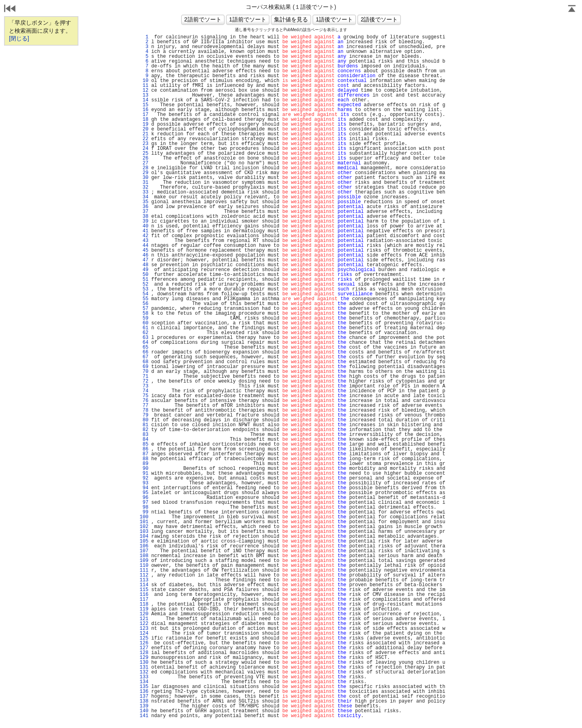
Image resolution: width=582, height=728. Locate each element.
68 (144, 362)
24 (144, 149)
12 (144, 90)
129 (144, 658)
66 (144, 352)
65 (144, 347)
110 (144, 566)
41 (144, 231)
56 (144, 304)
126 (144, 643)
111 (144, 570)
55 (144, 299)
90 (144, 469)
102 (144, 527)
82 (144, 430)
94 (144, 488)
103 (144, 532)
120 (144, 614)
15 (144, 105)
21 (144, 134)
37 (144, 212)
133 (144, 677)
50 (144, 275)
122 (144, 624)
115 (144, 590)
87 (144, 454)
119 (144, 609)
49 (144, 270)
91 (144, 473)
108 (144, 556)
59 (144, 318)
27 (144, 163)
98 (144, 507)
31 (144, 183)
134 (144, 682)
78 (144, 410)
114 (144, 585)
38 (144, 217)
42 (144, 236)
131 (144, 667)
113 (144, 580)
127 (144, 648)
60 (144, 323)
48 (144, 265)
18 (144, 120)
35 (144, 202)
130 (144, 663)
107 (144, 551)
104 (144, 537)
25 (144, 154)
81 (144, 425)
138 (144, 701)
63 (144, 338)
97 (144, 503)
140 (144, 711)
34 (144, 197)
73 (144, 386)
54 (144, 294)
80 (144, 420)
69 (144, 367)
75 (144, 396)
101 (144, 522)
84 (144, 440)
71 (144, 377)
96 (144, 498)
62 (144, 333)
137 (144, 696)
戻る (10, 9)
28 (144, 168)
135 (144, 687)
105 (144, 541)
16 (144, 110)
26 (144, 158)
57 (144, 309)
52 (144, 284)
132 (144, 672)
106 (144, 546)
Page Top (572, 9)
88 (144, 459)
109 (144, 561)
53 (144, 289)
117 (144, 600)
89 (144, 464)
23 (144, 144)
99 (144, 512)
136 (144, 692)
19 (144, 124)
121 (144, 619)
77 (144, 406)
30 (144, 178)
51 (144, 280)
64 (144, 343)
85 (144, 444)
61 (144, 328)
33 (144, 192)
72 (144, 381)
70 (144, 372)
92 (144, 478)
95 (144, 493)
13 (144, 95)
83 (144, 435)
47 (144, 260)
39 (144, 221)
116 (144, 595)
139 (144, 706)
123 (144, 629)
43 (144, 241)
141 (144, 716)
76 (144, 401)
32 (144, 187)
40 (144, 226)
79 (144, 415)
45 (144, 250)
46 (144, 255)
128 (144, 653)
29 (144, 173)
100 (144, 517)
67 (144, 357)
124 (144, 633)
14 (144, 100)
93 (144, 483)
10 (144, 81)
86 (144, 449)
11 (144, 86)
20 (144, 129)
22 (144, 139)
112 (144, 575)
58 (144, 314)
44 (144, 246)
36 (144, 207)
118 (144, 604)
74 (144, 391)
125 (144, 638)
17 (144, 115)
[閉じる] (19, 38)
